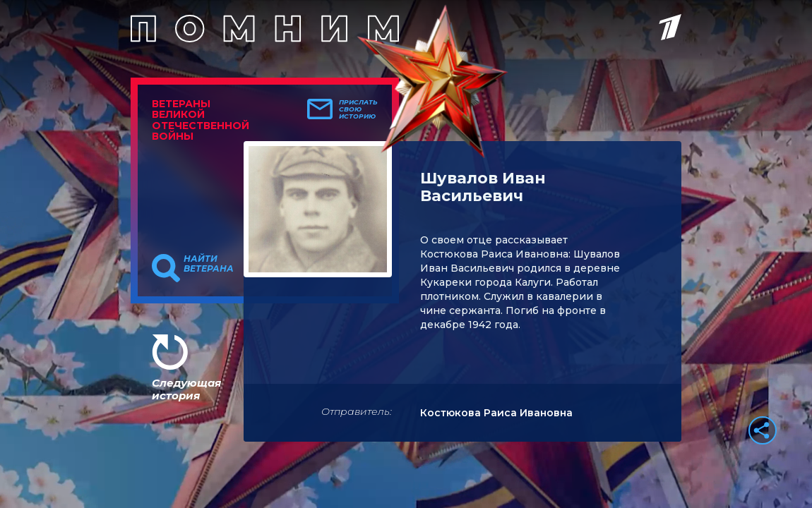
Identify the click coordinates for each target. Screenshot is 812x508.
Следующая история (186, 389)
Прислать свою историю (358, 109)
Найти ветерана (209, 264)
